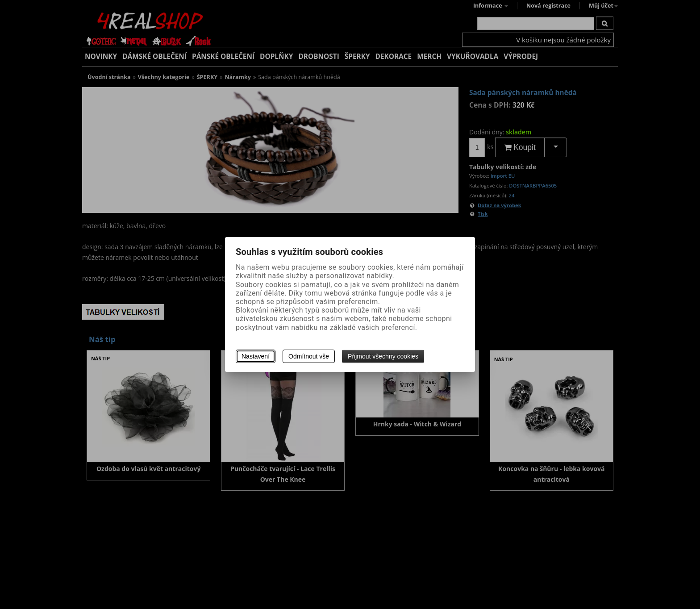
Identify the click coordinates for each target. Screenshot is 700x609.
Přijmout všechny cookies (383, 356)
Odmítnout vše (309, 356)
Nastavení (256, 356)
